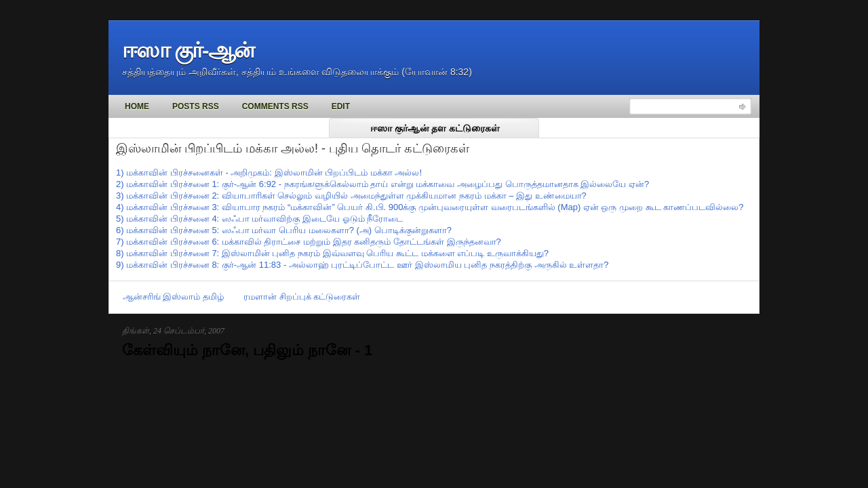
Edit (341, 106)
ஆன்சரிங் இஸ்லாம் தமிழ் (173, 297)
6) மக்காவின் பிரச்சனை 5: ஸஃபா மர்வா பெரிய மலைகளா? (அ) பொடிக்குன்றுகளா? (284, 230)
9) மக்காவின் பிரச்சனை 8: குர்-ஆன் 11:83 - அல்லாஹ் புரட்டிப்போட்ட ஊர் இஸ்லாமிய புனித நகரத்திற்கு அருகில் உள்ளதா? (362, 265)
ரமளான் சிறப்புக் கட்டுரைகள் (302, 297)
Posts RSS (196, 106)
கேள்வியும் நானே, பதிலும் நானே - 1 (247, 350)
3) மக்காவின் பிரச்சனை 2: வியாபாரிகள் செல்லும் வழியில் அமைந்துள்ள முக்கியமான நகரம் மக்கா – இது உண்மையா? (351, 196)
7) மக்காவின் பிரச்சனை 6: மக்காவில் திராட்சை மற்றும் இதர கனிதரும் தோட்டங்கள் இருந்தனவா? (309, 242)
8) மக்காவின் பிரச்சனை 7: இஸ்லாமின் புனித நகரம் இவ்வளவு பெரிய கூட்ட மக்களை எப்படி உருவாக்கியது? (332, 253)
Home (137, 106)
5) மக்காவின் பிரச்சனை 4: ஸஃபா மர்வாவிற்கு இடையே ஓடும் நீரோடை (259, 219)
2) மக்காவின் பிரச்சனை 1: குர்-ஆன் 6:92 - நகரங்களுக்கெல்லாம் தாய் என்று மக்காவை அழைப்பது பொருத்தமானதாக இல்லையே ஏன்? (382, 184)
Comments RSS (275, 106)
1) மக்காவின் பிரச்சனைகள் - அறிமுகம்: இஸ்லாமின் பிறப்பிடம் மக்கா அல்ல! (269, 172)
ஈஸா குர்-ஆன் (188, 50)
